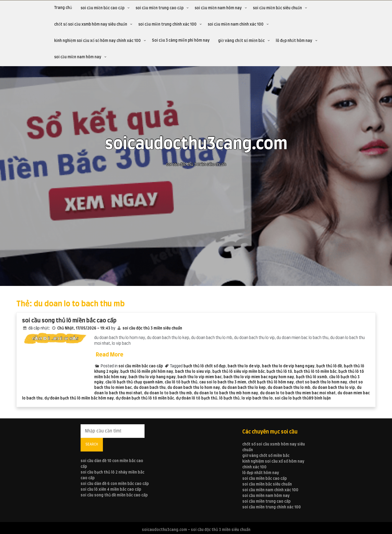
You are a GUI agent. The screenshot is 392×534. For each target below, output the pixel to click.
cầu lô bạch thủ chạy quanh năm (134, 382)
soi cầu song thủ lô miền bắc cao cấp (69, 321)
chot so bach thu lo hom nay (321, 382)
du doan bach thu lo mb (289, 388)
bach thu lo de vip (244, 366)
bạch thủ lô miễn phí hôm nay (147, 372)
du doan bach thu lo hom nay (194, 388)
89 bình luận (320, 398)
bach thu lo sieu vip (193, 372)
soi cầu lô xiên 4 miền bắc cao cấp (111, 490)
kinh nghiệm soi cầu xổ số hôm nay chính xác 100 (97, 41)
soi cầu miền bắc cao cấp (102, 8)
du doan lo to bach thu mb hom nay (226, 393)
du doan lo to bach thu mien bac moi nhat (298, 393)
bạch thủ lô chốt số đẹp (205, 366)
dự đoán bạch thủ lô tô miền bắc (145, 398)
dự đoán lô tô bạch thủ (197, 398)
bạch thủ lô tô (279, 372)
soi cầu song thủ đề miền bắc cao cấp (114, 495)
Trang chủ (63, 8)
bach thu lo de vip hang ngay (288, 366)
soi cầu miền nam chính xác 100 (236, 25)
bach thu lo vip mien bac (200, 377)
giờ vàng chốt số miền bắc (241, 41)
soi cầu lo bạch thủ (292, 398)
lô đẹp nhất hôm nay (294, 41)
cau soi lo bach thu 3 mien (223, 382)
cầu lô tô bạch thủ (181, 382)
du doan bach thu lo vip (334, 388)
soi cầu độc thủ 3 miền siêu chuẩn (152, 328)
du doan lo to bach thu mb (168, 393)
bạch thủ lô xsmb (312, 377)
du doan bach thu (150, 388)
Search (92, 444)
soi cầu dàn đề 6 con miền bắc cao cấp (115, 484)
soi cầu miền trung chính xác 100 (167, 25)
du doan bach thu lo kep (244, 388)
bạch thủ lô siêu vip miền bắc (238, 372)
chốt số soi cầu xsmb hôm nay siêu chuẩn (91, 25)
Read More (110, 355)
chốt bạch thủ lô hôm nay (271, 382)
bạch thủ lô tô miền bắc (315, 372)
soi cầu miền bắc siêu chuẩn (277, 8)
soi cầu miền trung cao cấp (160, 8)
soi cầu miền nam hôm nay (218, 8)
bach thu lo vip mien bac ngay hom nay (259, 377)
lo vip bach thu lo (257, 398)
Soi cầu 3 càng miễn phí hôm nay (181, 41)
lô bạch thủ (229, 398)
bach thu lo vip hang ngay (152, 377)
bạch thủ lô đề (329, 366)
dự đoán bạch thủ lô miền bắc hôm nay (79, 398)
